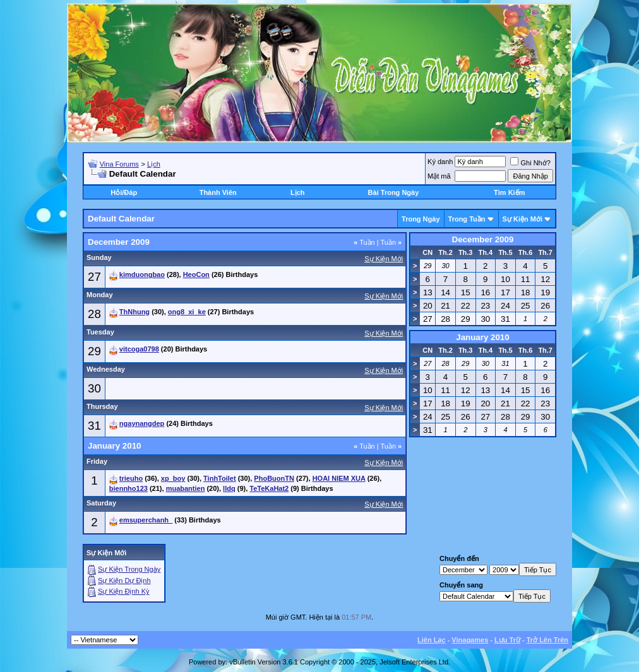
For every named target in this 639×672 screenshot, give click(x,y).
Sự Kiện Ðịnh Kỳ (123, 591)
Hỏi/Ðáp (124, 192)
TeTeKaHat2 (269, 488)
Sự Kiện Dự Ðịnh (124, 581)
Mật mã (439, 176)
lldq (229, 488)
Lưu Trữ (507, 640)
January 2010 (482, 337)
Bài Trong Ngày (394, 192)
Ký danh (440, 162)
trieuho (131, 478)
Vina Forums (119, 164)
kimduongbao (142, 274)
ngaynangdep (142, 423)
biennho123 (128, 488)
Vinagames (470, 640)
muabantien (186, 488)
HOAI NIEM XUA (339, 478)
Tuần (364, 242)
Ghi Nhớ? (530, 163)
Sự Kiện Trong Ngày (129, 569)
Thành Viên (218, 192)
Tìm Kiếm (509, 192)
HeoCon (196, 274)
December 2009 (483, 239)
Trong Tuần (467, 219)
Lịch (154, 164)
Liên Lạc (432, 640)
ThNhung (134, 312)
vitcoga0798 (139, 349)
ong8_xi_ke (187, 312)
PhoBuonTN (274, 478)
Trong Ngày (421, 219)
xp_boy (173, 478)
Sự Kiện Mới (523, 219)
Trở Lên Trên (547, 640)
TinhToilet (220, 478)
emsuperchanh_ (146, 520)
